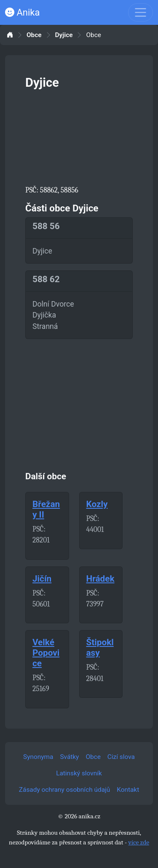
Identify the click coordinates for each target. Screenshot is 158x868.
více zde (139, 842)
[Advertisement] (79, 136)
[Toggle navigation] (141, 12)
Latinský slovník (79, 773)
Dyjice (64, 35)
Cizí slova (121, 757)
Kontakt (128, 790)
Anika (22, 12)
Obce (34, 35)
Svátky (69, 757)
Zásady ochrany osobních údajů (64, 790)
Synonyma (38, 757)
